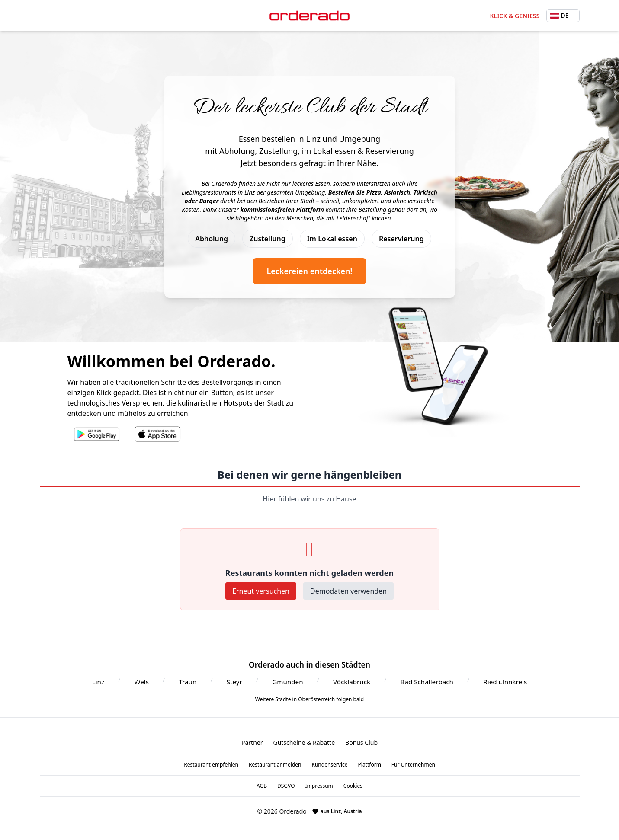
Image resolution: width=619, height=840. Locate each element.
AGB (262, 786)
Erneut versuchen (261, 591)
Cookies (353, 786)
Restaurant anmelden (275, 765)
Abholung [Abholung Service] (212, 239)
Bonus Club (361, 743)
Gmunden (287, 682)
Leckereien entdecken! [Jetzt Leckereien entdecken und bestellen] (309, 271)
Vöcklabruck (352, 682)
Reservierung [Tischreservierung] (401, 239)
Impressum (319, 786)
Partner (252, 743)
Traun (188, 682)
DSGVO (286, 786)
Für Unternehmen (413, 765)
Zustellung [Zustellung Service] (268, 239)
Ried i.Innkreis (505, 682)
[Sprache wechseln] (563, 16)
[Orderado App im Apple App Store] (158, 434)
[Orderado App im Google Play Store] (97, 434)
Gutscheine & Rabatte (304, 743)
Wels (141, 682)
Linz (98, 682)
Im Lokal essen (332, 239)
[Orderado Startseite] (310, 16)
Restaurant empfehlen (211, 765)
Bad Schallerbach (427, 682)
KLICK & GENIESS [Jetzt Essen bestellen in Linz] (515, 16)
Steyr (234, 682)
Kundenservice (330, 765)
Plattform (370, 765)
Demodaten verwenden (348, 591)
